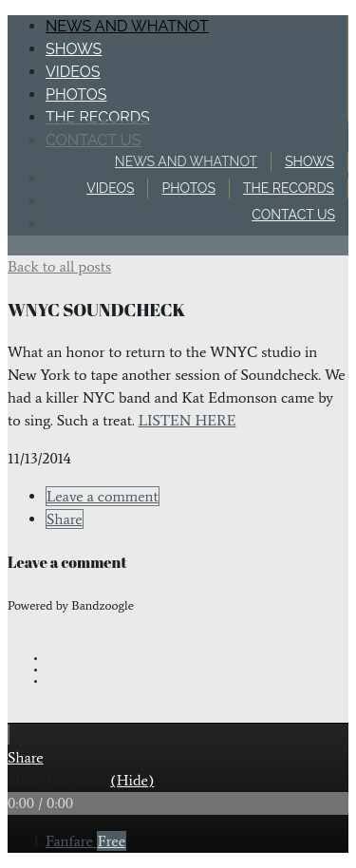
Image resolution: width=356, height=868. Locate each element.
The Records (289, 188)
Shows (309, 161)
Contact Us (293, 215)
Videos (110, 188)
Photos (188, 188)
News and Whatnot (186, 161)
